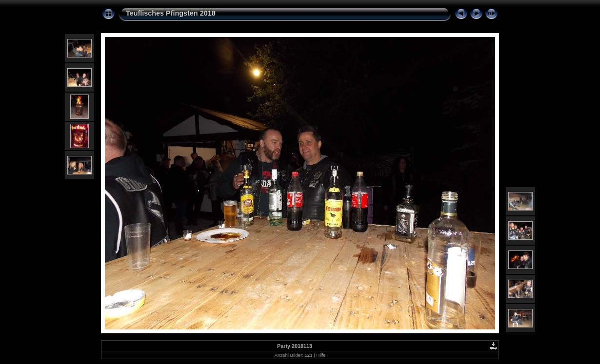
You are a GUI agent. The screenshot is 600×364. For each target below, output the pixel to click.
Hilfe (321, 355)
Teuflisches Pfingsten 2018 (171, 13)
